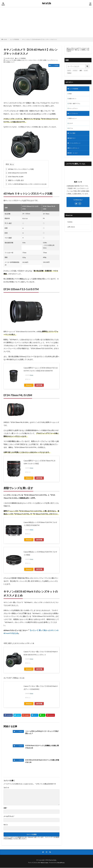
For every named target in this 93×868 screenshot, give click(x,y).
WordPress (62, 863)
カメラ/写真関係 (15, 39)
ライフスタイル (74, 115)
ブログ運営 (73, 136)
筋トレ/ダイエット (75, 152)
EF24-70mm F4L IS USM (14, 177)
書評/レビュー (74, 120)
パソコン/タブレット (76, 147)
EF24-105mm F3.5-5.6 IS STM (16, 173)
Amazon (29, 385)
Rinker (32, 375)
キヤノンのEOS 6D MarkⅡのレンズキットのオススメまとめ (26, 184)
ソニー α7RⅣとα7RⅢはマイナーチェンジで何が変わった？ (42, 732)
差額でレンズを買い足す (15, 180)
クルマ (71, 126)
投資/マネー (73, 141)
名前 (5, 808)
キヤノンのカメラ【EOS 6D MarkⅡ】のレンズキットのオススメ (40, 39)
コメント (6, 788)
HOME (5, 39)
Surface (69, 73)
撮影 (81, 70)
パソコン (75, 70)
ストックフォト (74, 110)
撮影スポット (73, 99)
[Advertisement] (46, 22)
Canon (7, 60)
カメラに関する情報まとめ (17, 60)
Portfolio (70, 226)
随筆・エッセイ (74, 157)
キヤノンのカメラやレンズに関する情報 (35, 60)
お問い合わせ (72, 232)
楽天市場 (39, 385)
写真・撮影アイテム (76, 105)
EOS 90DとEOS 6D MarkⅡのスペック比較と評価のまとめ (42, 761)
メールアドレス (9, 816)
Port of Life (46, 4)
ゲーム (71, 131)
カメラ (69, 70)
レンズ (86, 70)
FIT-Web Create (43, 863)
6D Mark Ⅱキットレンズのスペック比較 (20, 169)
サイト (6, 825)
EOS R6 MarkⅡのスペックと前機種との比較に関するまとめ (42, 747)
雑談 (71, 94)
